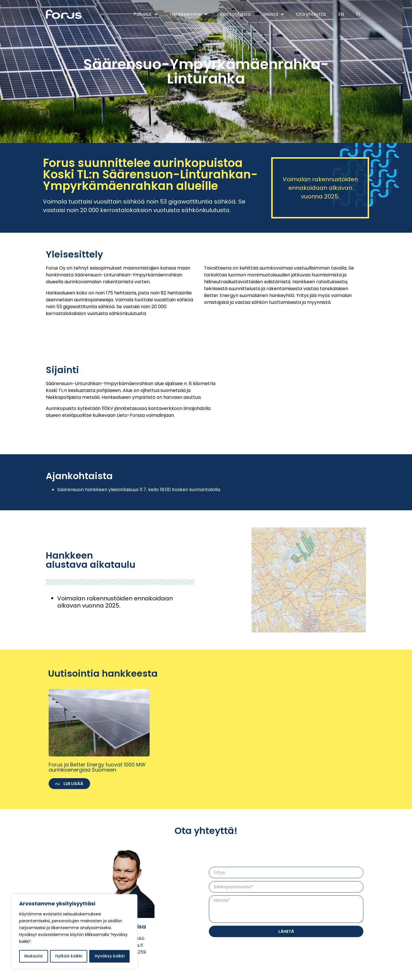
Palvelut (145, 14)
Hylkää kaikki (69, 956)
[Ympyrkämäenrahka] (303, 394)
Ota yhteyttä (311, 14)
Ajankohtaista (235, 14)
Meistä (274, 14)
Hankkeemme (188, 14)
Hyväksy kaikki (110, 956)
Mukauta (33, 956)
